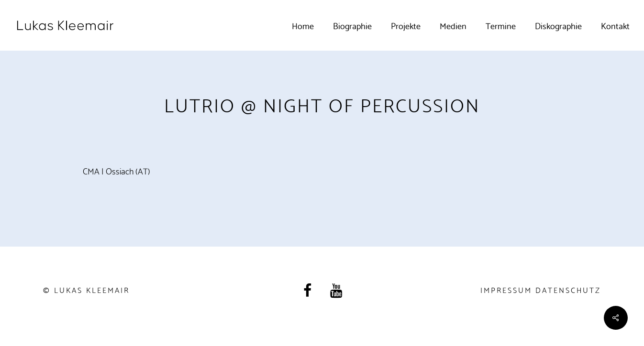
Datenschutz (568, 289)
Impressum (506, 289)
